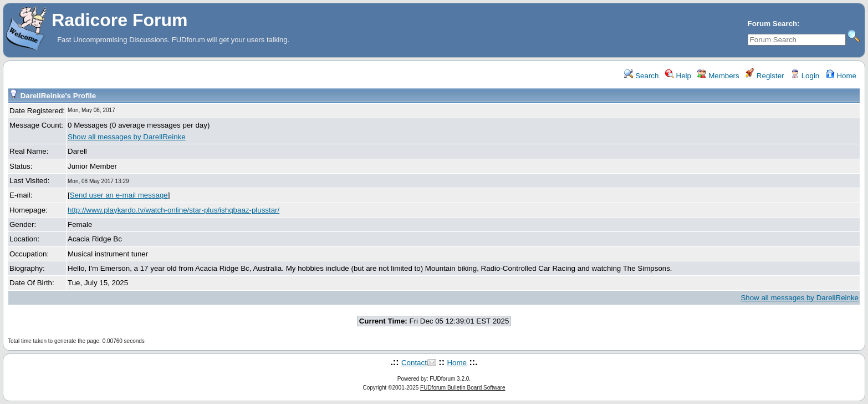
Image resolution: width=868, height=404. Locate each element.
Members (718, 76)
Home (841, 76)
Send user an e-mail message (119, 195)
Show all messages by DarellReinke (127, 137)
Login (805, 76)
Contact (414, 363)
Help (678, 76)
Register (765, 76)
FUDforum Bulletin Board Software (463, 388)
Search (641, 76)
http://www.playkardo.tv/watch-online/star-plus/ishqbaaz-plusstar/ (173, 210)
